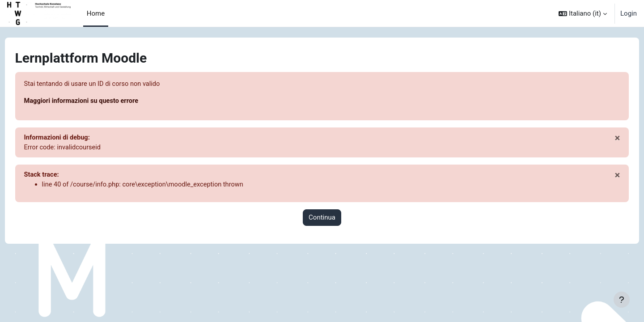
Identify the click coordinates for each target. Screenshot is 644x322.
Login (629, 13)
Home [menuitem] (96, 13)
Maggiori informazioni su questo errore (100, 102)
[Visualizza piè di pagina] (622, 300)
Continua (322, 219)
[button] (583, 13)
